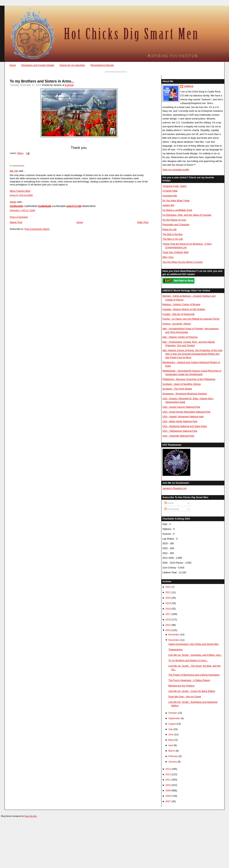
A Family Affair (170, 191)
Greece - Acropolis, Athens (177, 324)
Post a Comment (19, 217)
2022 (168, 587)
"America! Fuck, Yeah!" (175, 186)
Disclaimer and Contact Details (38, 65)
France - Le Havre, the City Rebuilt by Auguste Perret (191, 319)
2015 (168, 625)
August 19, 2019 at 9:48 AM (21, 195)
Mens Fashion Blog (20, 191)
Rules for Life (169, 229)
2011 (168, 780)
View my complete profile (176, 170)
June (171, 734)
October (173, 713)
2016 (168, 620)
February (173, 756)
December (174, 635)
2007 (168, 801)
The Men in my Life (173, 239)
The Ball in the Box (173, 234)
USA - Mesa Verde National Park (180, 421)
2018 (168, 609)
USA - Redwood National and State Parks (185, 426)
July (171, 729)
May (171, 740)
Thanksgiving (176, 650)
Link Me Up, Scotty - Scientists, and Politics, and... (195, 655)
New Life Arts (31, 816)
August (172, 724)
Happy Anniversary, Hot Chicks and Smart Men (194, 644)
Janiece (189, 86)
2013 (168, 769)
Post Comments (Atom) (37, 229)
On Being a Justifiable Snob (177, 210)
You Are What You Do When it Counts (183, 262)
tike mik (14, 171)
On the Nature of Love (174, 220)
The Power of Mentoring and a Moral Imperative (194, 675)
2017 (168, 614)
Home (13, 65)
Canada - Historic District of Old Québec (184, 309)
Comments (172, 509)
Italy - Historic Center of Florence (180, 337)
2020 (168, 598)
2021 (168, 592)
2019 (168, 603)
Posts (169, 503)
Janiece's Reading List (174, 488)
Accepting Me (170, 196)
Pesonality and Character (176, 224)
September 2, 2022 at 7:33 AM (22, 210)
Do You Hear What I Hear (176, 201)
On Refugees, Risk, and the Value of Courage (187, 215)
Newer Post (16, 222)
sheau (13, 202)
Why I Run (168, 257)
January (173, 762)
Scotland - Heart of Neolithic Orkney (182, 384)
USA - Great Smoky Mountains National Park (186, 412)
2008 (168, 796)
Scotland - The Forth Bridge (177, 389)
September (174, 718)
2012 (168, 774)
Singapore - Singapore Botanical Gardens (185, 394)
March (172, 751)
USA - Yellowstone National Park (180, 431)
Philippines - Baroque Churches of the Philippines (189, 379)
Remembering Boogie (102, 65)
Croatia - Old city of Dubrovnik (179, 314)
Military (20, 153)
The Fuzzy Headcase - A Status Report (189, 680)
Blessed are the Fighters (181, 686)
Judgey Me (168, 205)
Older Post (143, 222)
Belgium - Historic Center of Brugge (181, 304)
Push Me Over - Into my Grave (185, 697)
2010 (168, 785)
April (171, 745)
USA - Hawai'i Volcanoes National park (183, 416)
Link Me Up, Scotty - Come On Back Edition (192, 691)
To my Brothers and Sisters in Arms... (42, 81)
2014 (168, 630)
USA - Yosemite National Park (178, 436)
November (174, 640)
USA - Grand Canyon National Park (181, 407)
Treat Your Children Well (175, 252)
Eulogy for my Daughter (72, 65)
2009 (168, 790)
